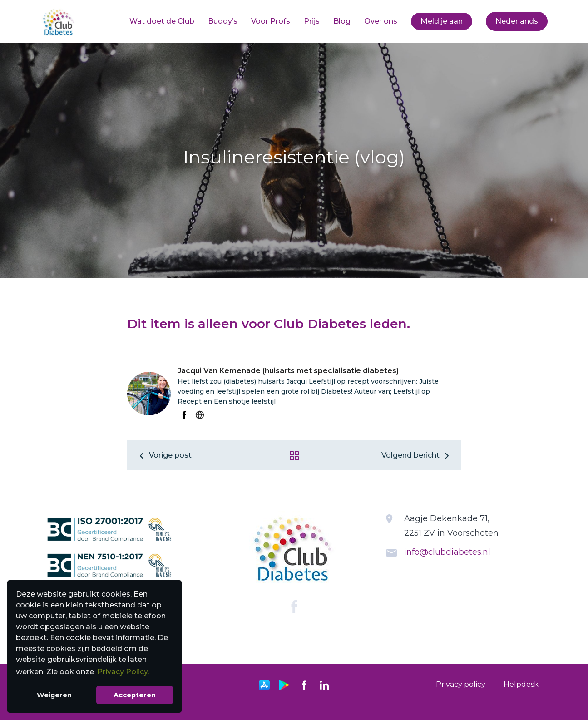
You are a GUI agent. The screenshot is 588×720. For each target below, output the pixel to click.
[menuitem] (162, 21)
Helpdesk (521, 684)
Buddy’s (223, 21)
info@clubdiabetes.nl (447, 552)
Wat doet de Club (162, 21)
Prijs (312, 21)
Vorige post (164, 455)
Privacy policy (461, 684)
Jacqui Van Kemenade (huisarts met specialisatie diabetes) (288, 371)
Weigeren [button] (54, 695)
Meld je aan (442, 21)
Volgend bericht (417, 455)
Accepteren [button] (135, 695)
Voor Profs (271, 21)
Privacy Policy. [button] (123, 672)
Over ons (381, 21)
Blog (342, 21)
